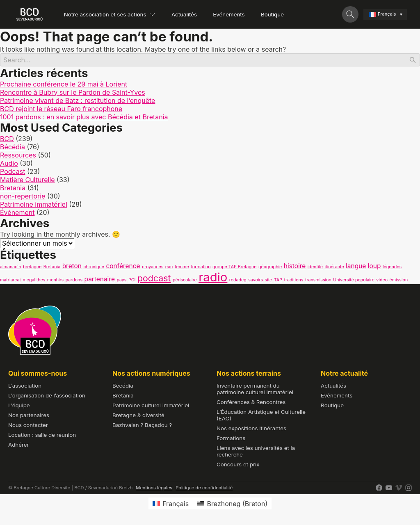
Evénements (229, 14)
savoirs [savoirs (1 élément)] (256, 280)
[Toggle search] (350, 14)
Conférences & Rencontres (251, 402)
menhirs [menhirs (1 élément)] (55, 280)
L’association (25, 386)
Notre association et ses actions (110, 14)
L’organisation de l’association (47, 396)
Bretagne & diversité (138, 415)
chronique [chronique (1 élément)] (94, 267)
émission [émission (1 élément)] (399, 280)
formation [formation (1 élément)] (201, 267)
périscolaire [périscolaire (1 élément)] (185, 280)
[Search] (210, 60)
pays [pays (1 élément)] (121, 280)
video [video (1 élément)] (382, 280)
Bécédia (13, 147)
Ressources (18, 155)
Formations (231, 438)
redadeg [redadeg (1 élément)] (238, 280)
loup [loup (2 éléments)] (374, 266)
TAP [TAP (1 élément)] (278, 280)
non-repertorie (23, 196)
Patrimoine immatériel (34, 204)
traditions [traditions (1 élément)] (293, 280)
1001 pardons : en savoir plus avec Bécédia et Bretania (84, 117)
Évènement (17, 212)
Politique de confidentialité (204, 488)
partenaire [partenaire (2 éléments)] (100, 279)
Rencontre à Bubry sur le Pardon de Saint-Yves (73, 92)
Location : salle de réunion (42, 435)
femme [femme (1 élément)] (182, 267)
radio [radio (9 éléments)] (213, 277)
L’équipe (19, 406)
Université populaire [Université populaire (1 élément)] (354, 280)
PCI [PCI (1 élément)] (132, 280)
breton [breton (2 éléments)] (72, 266)
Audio (9, 163)
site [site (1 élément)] (269, 280)
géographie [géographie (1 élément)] (270, 267)
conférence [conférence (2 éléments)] (123, 266)
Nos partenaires (29, 415)
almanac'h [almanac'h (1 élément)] (11, 267)
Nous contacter (28, 425)
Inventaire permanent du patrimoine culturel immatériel (255, 389)
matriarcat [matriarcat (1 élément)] (10, 280)
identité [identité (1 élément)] (315, 267)
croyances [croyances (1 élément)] (153, 267)
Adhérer (19, 445)
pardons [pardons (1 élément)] (74, 280)
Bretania (13, 188)
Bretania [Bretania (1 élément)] (52, 267)
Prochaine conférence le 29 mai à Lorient (64, 84)
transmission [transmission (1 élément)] (318, 280)
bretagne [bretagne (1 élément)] (32, 267)
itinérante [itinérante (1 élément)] (334, 267)
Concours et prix (238, 465)
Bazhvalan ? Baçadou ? (142, 425)
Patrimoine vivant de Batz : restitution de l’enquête (78, 100)
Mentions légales (154, 488)
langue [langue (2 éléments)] (356, 266)
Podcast (13, 171)
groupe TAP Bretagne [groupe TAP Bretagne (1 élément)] (235, 267)
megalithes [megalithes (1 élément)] (34, 280)
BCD (7, 139)
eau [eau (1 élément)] (169, 267)
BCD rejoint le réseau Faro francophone (61, 109)
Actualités (185, 14)
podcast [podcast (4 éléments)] (154, 278)
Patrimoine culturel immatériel (151, 406)
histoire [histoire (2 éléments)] (295, 266)
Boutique (273, 14)
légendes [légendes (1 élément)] (392, 267)
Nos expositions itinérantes (251, 429)
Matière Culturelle (27, 180)
